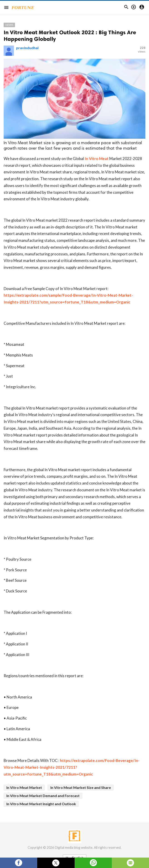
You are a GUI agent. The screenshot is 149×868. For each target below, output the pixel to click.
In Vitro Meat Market (24, 787)
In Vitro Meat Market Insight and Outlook (41, 804)
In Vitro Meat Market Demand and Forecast (43, 796)
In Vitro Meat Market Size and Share (81, 787)
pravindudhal (27, 48)
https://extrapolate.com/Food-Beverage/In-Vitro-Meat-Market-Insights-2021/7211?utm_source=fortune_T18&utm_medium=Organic (72, 767)
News (9, 25)
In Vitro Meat (97, 159)
